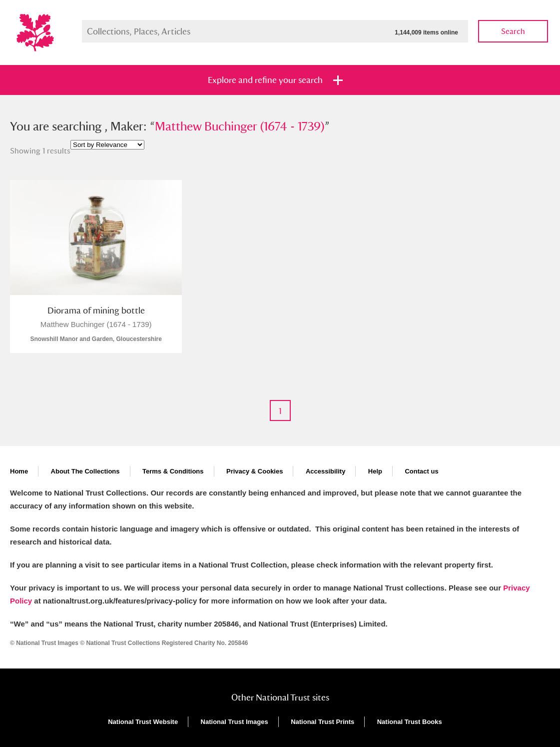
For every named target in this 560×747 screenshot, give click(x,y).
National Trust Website (143, 722)
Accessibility (326, 471)
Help (375, 471)
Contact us (421, 471)
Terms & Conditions (173, 471)
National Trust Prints (322, 722)
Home (19, 471)
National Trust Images (235, 722)
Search (513, 31)
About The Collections (85, 471)
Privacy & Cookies (255, 471)
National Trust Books (410, 722)
